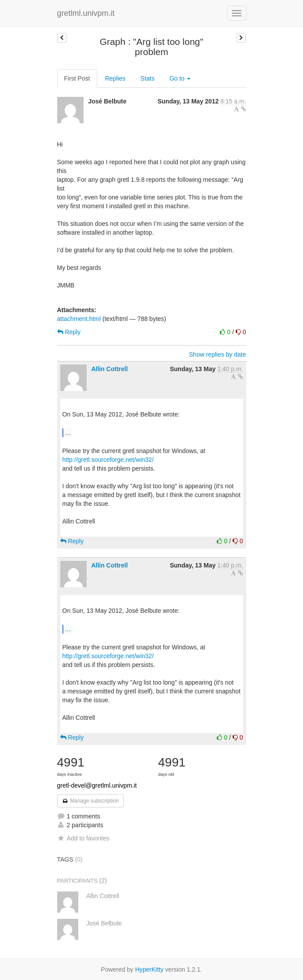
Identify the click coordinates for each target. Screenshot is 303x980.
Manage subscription (91, 801)
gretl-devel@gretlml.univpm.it (97, 785)
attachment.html (79, 319)
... (68, 432)
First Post (77, 78)
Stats (147, 78)
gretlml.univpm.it (86, 13)
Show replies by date (218, 354)
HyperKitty (149, 969)
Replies (115, 78)
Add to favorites (83, 838)
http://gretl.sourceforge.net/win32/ (108, 460)
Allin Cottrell (109, 369)
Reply (69, 332)
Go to (180, 78)
